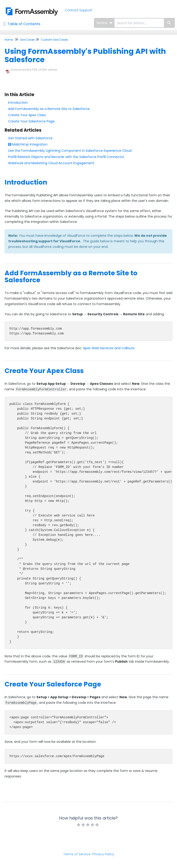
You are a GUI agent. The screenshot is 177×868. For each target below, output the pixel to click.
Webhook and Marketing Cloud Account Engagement (51, 163)
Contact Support (79, 10)
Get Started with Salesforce (30, 138)
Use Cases (27, 40)
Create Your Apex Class (27, 115)
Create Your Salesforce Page (31, 121)
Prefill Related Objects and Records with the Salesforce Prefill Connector (66, 157)
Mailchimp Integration (28, 144)
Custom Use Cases (54, 40)
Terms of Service (77, 854)
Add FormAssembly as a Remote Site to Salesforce (49, 109)
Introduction (18, 103)
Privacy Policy (103, 854)
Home (9, 40)
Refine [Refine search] (105, 23)
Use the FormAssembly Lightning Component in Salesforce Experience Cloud (70, 151)
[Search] (169, 23)
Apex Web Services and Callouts (109, 348)
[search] (139, 23)
